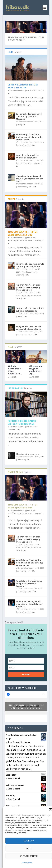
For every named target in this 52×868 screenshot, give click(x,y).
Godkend (29, 841)
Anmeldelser (22, 176)
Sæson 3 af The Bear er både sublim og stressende (30, 322)
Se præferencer (29, 856)
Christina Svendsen (17, 103)
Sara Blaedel (14, 791)
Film (39, 103)
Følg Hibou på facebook (22, 700)
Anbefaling (22, 158)
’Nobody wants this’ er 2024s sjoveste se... (15, 382)
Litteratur (11, 442)
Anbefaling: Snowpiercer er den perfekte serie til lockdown (29, 596)
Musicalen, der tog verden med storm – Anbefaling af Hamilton (29, 616)
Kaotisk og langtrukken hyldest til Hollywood (28, 169)
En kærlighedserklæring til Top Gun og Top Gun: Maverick (29, 129)
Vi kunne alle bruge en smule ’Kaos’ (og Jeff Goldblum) (30, 277)
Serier (30, 253)
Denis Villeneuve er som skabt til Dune (23, 98)
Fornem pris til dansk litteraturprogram (22, 435)
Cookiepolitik (27, 863)
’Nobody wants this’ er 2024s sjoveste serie (26, 51)
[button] (50, 810)
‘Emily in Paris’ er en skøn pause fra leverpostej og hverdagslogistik (28, 300)
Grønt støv (11, 787)
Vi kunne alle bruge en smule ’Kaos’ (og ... (36, 382)
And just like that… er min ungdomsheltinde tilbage (29, 340)
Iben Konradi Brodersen (19, 755)
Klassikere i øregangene (28, 466)
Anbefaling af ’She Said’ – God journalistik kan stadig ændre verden (29, 149)
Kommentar (22, 347)
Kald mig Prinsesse (15, 798)
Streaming (36, 176)
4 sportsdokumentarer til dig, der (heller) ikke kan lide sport (30, 191)
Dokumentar (22, 199)
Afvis (29, 848)
